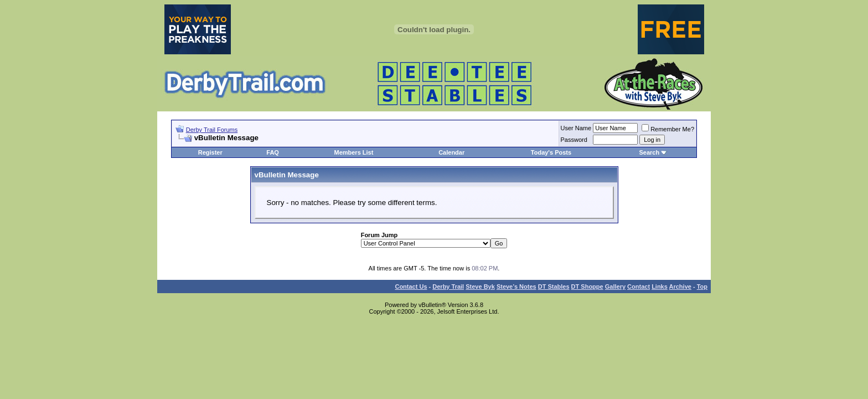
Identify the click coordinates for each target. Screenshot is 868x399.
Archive (680, 287)
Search (649, 152)
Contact (639, 287)
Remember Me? (668, 129)
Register (210, 152)
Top (702, 287)
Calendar (451, 152)
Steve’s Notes (516, 287)
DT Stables (554, 287)
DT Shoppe (587, 287)
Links (660, 287)
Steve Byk (480, 287)
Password (574, 140)
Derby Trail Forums (212, 130)
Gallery (615, 287)
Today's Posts (551, 152)
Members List (353, 152)
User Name (576, 128)
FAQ (273, 152)
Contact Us (411, 287)
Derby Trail (448, 287)
